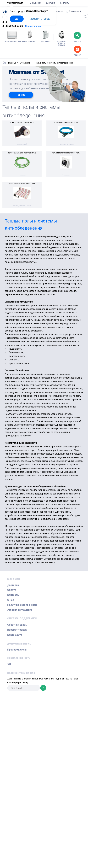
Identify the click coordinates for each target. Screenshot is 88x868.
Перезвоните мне (33, 26)
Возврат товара (17, 630)
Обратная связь (17, 625)
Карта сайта (15, 635)
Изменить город (40, 19)
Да (17, 19)
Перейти (21, 95)
